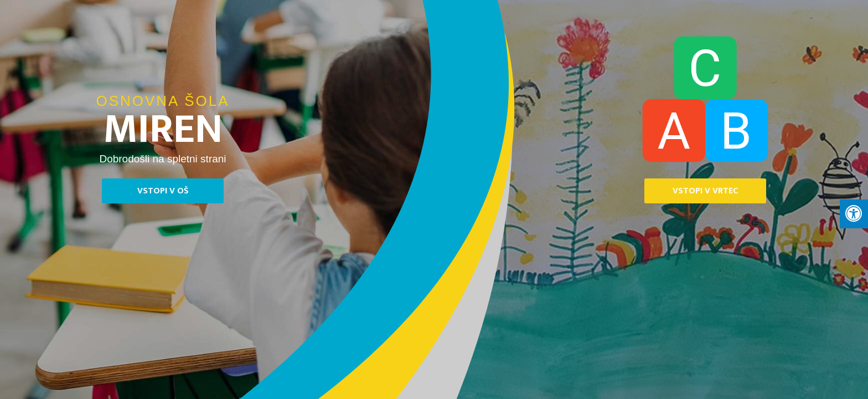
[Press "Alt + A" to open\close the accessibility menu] (854, 214)
